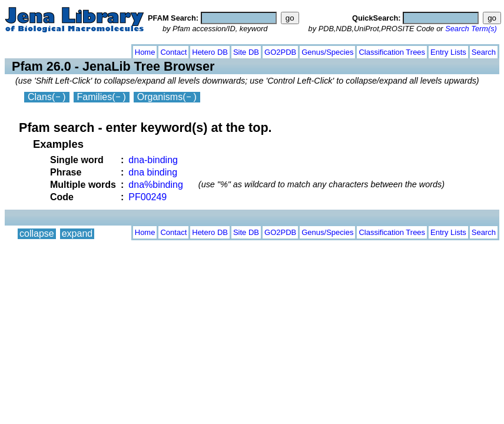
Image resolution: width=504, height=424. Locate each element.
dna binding (153, 172)
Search (484, 52)
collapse (37, 50)
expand (77, 50)
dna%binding (156, 185)
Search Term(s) (471, 29)
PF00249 (147, 197)
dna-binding (153, 160)
